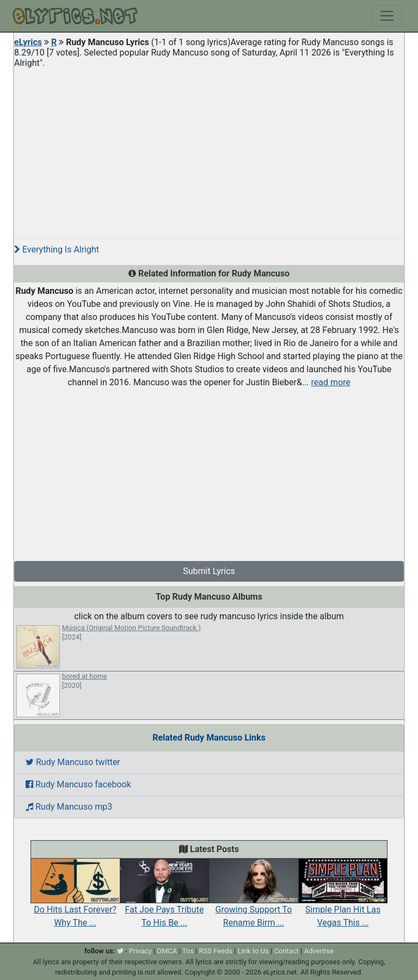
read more (330, 382)
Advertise (319, 951)
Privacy (140, 951)
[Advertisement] (209, 149)
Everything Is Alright (57, 249)
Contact (286, 951)
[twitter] (120, 951)
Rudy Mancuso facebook (78, 784)
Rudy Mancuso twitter (73, 762)
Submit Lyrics (209, 571)
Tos (188, 951)
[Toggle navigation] (387, 16)
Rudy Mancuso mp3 (69, 807)
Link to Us (253, 951)
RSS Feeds (216, 951)
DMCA (167, 951)
